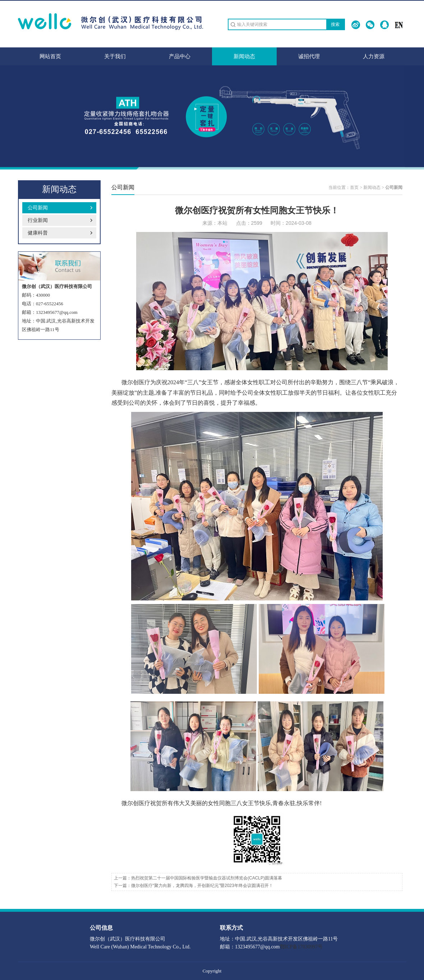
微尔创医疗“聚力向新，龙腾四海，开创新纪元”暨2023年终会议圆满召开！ (202, 886)
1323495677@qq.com (57, 312)
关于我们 (115, 56)
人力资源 (374, 56)
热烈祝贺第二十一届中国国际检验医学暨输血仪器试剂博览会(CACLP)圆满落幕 (207, 878)
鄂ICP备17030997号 (301, 947)
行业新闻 (38, 220)
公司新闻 (38, 208)
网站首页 (50, 56)
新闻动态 (244, 56)
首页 (354, 187)
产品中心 (180, 56)
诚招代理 (309, 56)
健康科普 (38, 233)
